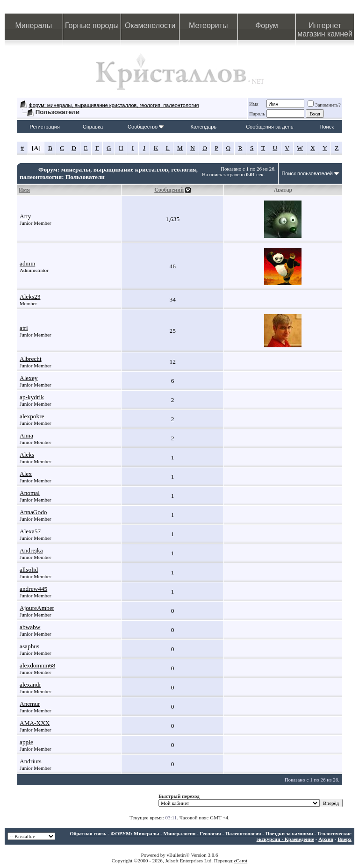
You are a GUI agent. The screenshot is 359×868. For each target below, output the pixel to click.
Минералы (34, 25)
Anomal (30, 493)
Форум (267, 25)
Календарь (204, 127)
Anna (26, 435)
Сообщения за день (269, 127)
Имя (254, 104)
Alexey (29, 378)
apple (26, 742)
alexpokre (32, 416)
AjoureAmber (37, 608)
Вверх (345, 839)
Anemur (30, 704)
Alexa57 (30, 531)
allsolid (29, 570)
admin (27, 263)
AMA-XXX (35, 723)
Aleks (27, 455)
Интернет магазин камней (325, 30)
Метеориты (208, 25)
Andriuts (31, 761)
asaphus (29, 646)
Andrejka (31, 550)
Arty (25, 216)
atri (24, 328)
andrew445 (33, 589)
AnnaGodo (33, 512)
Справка (93, 127)
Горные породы (92, 25)
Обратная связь (88, 833)
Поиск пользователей (307, 173)
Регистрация (45, 127)
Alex (26, 474)
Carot (242, 861)
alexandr (30, 685)
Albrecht (31, 359)
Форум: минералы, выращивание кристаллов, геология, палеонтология (114, 105)
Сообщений (169, 190)
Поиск (327, 127)
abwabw (30, 627)
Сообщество (146, 127)
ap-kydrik (32, 397)
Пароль (257, 114)
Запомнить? (324, 105)
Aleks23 (30, 297)
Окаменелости (150, 25)
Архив (326, 839)
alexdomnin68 (37, 665)
